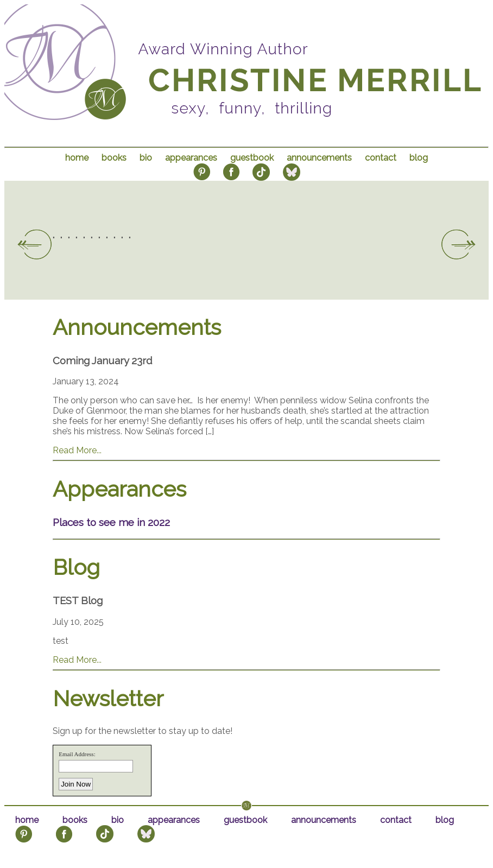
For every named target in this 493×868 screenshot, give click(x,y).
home (77, 158)
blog (419, 158)
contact (381, 158)
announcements (319, 158)
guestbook (252, 158)
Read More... (77, 450)
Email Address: (77, 754)
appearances (191, 158)
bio (146, 158)
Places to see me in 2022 (111, 522)
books (114, 158)
